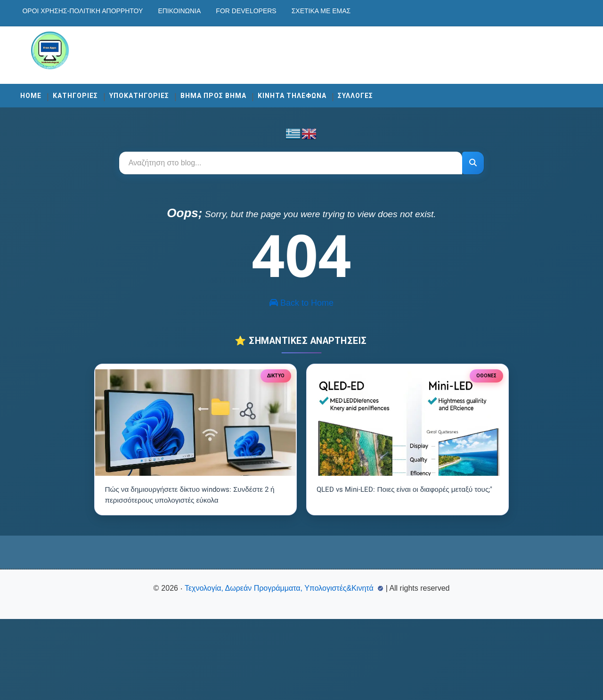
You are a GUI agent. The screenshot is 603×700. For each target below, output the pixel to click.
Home (47, 90)
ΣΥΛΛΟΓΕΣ (371, 90)
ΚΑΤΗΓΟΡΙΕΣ (91, 90)
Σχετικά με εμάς (337, 11)
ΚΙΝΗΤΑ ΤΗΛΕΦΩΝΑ (308, 90)
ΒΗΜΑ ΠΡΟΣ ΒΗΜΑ (229, 90)
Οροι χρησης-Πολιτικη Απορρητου (98, 11)
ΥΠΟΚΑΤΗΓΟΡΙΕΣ (155, 90)
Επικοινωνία (195, 11)
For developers (262, 11)
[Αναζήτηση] (471, 158)
